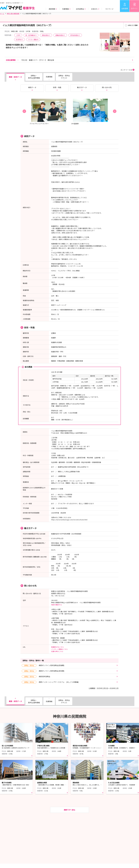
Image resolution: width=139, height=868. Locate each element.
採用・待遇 (57, 87)
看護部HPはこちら (57, 647)
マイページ (109, 9)
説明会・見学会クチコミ (64, 77)
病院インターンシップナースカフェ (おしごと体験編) (50, 682)
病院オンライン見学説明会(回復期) (43, 665)
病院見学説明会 (36, 677)
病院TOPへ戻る (70, 810)
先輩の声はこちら (57, 651)
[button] (24, 111)
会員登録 (125, 8)
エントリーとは (126, 70)
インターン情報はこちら (59, 649)
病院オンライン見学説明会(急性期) (43, 671)
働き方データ (82, 87)
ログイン (134, 8)
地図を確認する (56, 605)
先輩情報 (49, 77)
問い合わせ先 (107, 87)
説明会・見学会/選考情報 (34, 77)
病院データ (32, 87)
